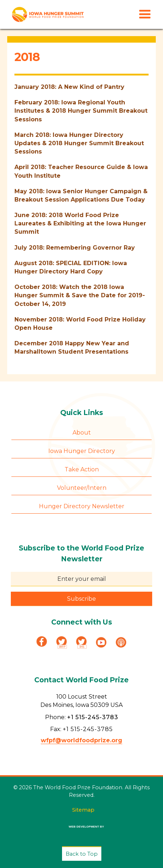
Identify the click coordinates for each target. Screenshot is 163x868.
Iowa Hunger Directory (82, 451)
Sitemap (83, 810)
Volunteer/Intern (82, 488)
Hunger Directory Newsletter (82, 506)
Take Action (82, 469)
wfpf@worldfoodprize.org (81, 740)
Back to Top (82, 854)
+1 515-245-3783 (93, 717)
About (82, 433)
